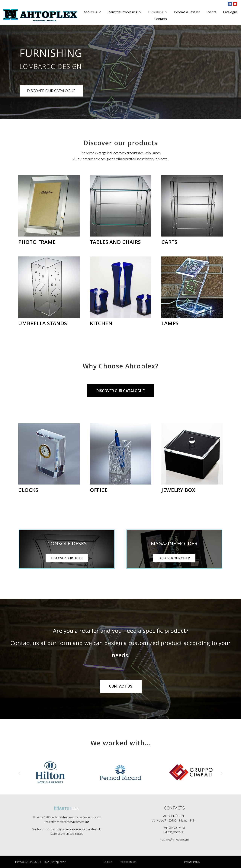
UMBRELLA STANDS (43, 323)
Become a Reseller (187, 12)
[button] (19, 773)
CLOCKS (28, 490)
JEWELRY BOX (178, 490)
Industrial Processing (124, 12)
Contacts (161, 19)
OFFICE (99, 490)
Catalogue (230, 12)
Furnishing (158, 12)
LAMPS (170, 323)
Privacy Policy (192, 862)
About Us (92, 12)
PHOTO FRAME (37, 242)
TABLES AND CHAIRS (115, 242)
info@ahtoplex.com (177, 839)
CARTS (169, 242)
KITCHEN (101, 323)
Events (211, 12)
